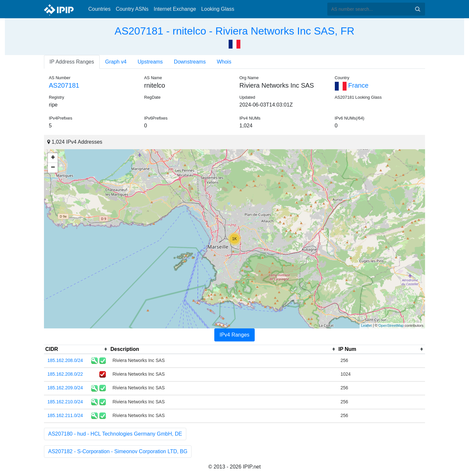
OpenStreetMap (391, 325)
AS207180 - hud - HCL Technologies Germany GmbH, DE (115, 434)
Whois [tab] (224, 62)
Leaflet (367, 325)
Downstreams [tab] (190, 62)
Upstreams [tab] (150, 62)
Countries (99, 9)
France (352, 85)
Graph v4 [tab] (116, 62)
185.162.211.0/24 (65, 415)
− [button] (53, 168)
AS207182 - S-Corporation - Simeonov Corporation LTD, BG (118, 451)
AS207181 (64, 85)
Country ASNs (132, 9)
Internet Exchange (175, 9)
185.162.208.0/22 (65, 374)
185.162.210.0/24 (65, 402)
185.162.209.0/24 (65, 388)
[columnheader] (77, 349)
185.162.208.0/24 (65, 360)
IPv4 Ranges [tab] (234, 335)
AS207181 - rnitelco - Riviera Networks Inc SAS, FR (234, 31)
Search (418, 9)
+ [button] (53, 158)
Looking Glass (218, 9)
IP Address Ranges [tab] (72, 62)
